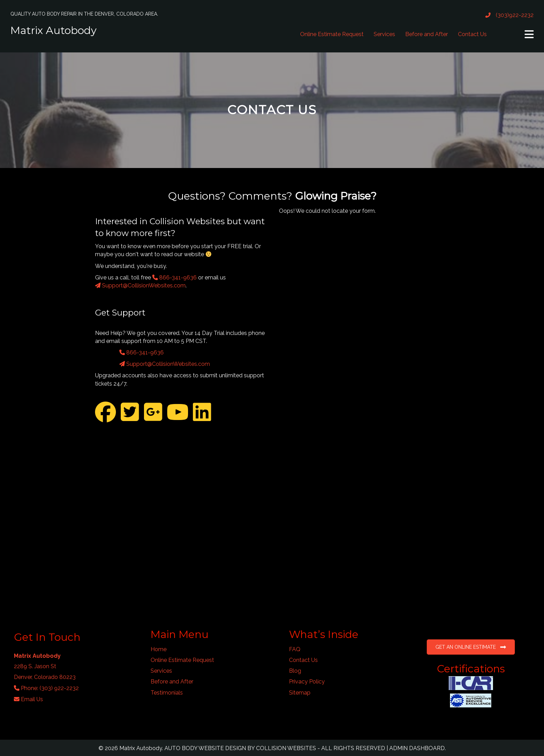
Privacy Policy (307, 682)
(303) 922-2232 (59, 688)
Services (384, 34)
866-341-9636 (175, 278)
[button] (529, 34)
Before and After (427, 34)
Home (159, 649)
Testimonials (167, 693)
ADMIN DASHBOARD (417, 748)
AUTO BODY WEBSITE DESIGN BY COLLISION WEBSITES (240, 748)
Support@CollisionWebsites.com (140, 285)
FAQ (295, 649)
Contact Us (472, 34)
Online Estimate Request (332, 34)
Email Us (32, 699)
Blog (295, 671)
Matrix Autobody (53, 30)
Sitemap (300, 693)
